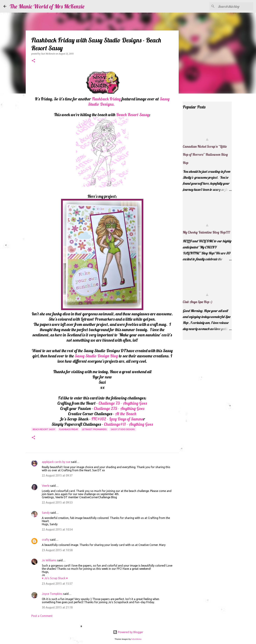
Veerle (46, 486)
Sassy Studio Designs (123, 429)
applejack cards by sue (56, 462)
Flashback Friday (106, 99)
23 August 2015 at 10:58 (57, 550)
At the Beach (126, 414)
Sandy (46, 513)
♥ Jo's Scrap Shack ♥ (55, 578)
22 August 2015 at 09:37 (57, 475)
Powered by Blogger (128, 632)
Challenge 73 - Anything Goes (123, 403)
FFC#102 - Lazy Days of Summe (117, 419)
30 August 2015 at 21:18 (57, 607)
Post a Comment (42, 616)
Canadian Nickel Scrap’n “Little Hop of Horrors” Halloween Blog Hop (205, 155)
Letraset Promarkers (94, 429)
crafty (46, 540)
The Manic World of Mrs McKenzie (47, 6)
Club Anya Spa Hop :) (198, 302)
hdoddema (136, 639)
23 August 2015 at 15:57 (57, 584)
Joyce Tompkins (52, 594)
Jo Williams (50, 560)
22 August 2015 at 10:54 (57, 529)
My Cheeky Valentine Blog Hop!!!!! (206, 232)
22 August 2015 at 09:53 (57, 502)
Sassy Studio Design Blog (96, 356)
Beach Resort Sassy (133, 115)
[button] (33, 61)
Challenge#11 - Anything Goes (128, 424)
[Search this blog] (235, 6)
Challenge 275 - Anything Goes (119, 408)
